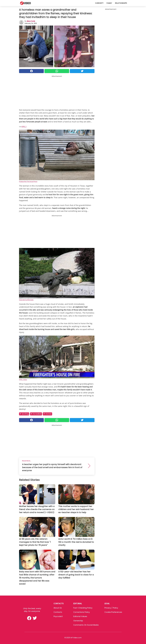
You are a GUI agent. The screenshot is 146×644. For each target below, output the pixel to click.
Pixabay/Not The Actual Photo (28, 181)
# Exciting (24, 414)
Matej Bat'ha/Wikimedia (26, 300)
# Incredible (36, 414)
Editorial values (80, 616)
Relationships (121, 3)
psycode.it (58, 616)
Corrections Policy (82, 612)
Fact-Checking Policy (83, 608)
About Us (58, 608)
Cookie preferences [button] (113, 612)
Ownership (78, 621)
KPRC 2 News (23, 380)
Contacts (58, 612)
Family (109, 3)
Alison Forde (31, 21)
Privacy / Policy (111, 608)
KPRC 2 (24, 127)
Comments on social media (86, 625)
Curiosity (99, 3)
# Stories (47, 414)
